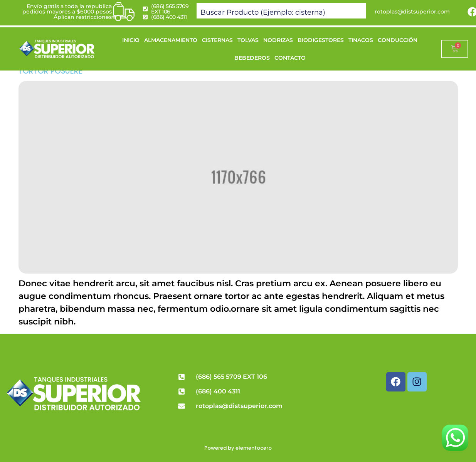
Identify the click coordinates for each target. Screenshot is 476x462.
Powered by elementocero (238, 448)
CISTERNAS (217, 40)
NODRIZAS (278, 40)
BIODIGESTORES (321, 40)
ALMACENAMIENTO (171, 40)
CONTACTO (290, 58)
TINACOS (361, 40)
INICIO (131, 40)
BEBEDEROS (252, 58)
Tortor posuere (50, 71)
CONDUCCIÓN (398, 40)
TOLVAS (248, 40)
